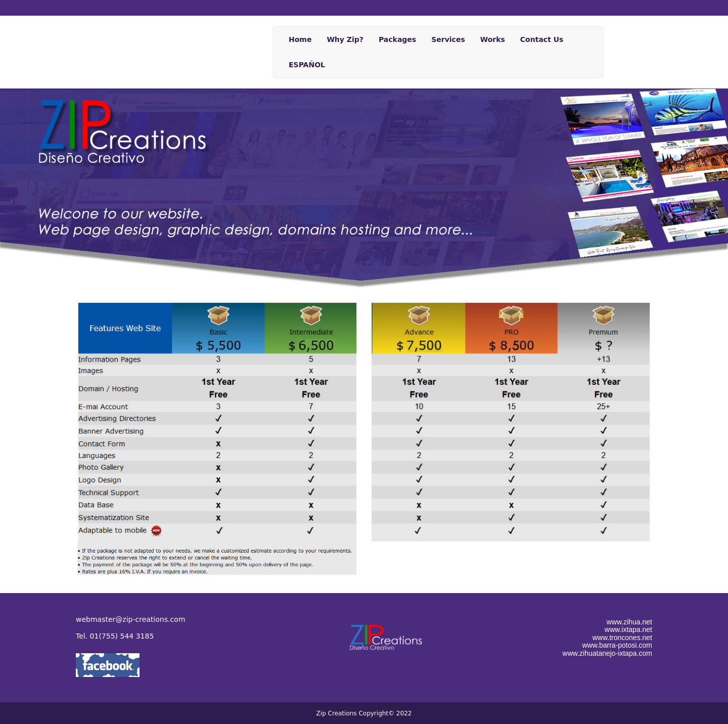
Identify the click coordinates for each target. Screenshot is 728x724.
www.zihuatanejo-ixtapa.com (607, 653)
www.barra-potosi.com (618, 645)
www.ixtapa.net (628, 629)
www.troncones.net (622, 638)
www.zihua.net (629, 622)
